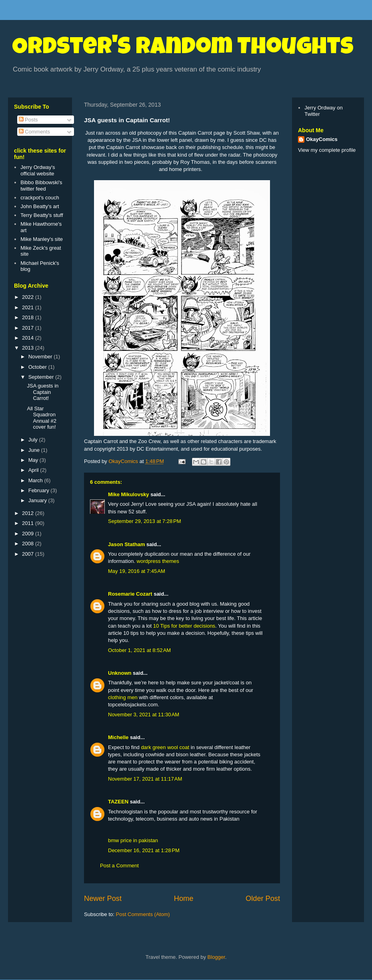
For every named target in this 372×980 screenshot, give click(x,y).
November (41, 357)
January (38, 500)
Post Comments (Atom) (143, 914)
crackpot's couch (40, 198)
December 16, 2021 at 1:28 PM (144, 850)
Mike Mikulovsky (129, 494)
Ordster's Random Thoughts (183, 49)
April (34, 470)
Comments (34, 132)
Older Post (263, 898)
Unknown (120, 673)
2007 (29, 554)
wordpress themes (158, 561)
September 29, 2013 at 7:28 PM (144, 521)
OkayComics (322, 139)
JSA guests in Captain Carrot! (43, 392)
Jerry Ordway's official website (38, 170)
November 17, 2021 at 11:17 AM (145, 779)
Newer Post (103, 898)
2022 (29, 297)
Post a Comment (119, 866)
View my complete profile (327, 150)
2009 (29, 534)
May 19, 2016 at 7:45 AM (137, 571)
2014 (29, 338)
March (36, 480)
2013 (29, 348)
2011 (29, 523)
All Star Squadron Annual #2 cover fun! (42, 418)
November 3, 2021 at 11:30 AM (144, 715)
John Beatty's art (40, 206)
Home (184, 898)
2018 (29, 317)
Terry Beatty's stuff (42, 215)
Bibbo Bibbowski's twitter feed (41, 186)
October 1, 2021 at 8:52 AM (139, 650)
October (38, 367)
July (34, 440)
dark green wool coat (165, 747)
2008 (29, 544)
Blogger (216, 957)
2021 (29, 307)
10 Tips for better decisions (184, 626)
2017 (29, 328)
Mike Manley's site (42, 239)
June (35, 450)
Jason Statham (126, 544)
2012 (29, 513)
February (40, 490)
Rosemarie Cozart (130, 594)
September (42, 377)
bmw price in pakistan (133, 840)
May (34, 460)
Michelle (118, 737)
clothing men (123, 697)
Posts (28, 120)
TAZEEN (118, 802)
